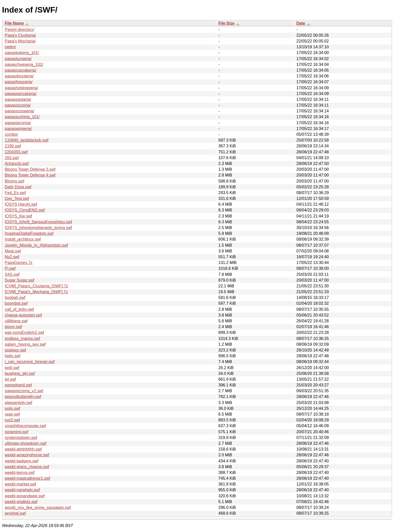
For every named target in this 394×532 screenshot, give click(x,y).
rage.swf (12, 414)
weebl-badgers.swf (21, 461)
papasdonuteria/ (19, 76)
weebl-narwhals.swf (22, 490)
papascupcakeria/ (20, 70)
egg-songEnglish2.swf (24, 332)
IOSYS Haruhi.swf (21, 204)
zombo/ (11, 134)
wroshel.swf (15, 513)
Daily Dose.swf (18, 187)
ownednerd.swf (18, 385)
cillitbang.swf (16, 321)
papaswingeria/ (18, 129)
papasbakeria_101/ (22, 53)
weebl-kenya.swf (20, 473)
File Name (14, 23)
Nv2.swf (12, 257)
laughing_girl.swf (20, 373)
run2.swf (12, 420)
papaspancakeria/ (21, 94)
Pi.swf (10, 268)
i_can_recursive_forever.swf (30, 362)
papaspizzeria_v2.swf (24, 391)
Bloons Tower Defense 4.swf (30, 175)
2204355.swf (16, 152)
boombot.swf (16, 303)
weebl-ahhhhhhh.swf (23, 449)
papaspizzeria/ (18, 105)
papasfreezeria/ (19, 82)
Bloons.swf (14, 181)
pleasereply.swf (18, 403)
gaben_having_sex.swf (25, 344)
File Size (226, 23)
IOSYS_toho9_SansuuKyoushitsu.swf (38, 222)
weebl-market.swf (20, 484)
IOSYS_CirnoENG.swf (25, 210)
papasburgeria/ (18, 59)
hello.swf (13, 356)
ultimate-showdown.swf (26, 443)
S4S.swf (12, 274)
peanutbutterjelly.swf (23, 397)
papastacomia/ (18, 123)
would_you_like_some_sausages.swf (38, 507)
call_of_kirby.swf (19, 309)
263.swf (12, 158)
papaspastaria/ (18, 99)
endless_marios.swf (22, 339)
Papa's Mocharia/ (20, 41)
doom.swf (13, 327)
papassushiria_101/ (22, 117)
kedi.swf (12, 368)
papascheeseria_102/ (24, 64)
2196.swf (13, 146)
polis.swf (12, 408)
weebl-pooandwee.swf (25, 496)
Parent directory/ (19, 30)
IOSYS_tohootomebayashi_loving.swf (38, 228)
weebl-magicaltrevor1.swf (28, 478)
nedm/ (10, 47)
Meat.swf (13, 251)
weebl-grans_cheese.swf (27, 467)
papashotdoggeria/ (21, 88)
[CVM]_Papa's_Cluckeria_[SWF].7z (36, 286)
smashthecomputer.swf (25, 426)
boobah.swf (15, 298)
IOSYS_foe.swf (18, 216)
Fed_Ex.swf (15, 193)
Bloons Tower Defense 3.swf (30, 169)
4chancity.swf (17, 164)
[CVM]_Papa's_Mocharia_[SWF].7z (36, 292)
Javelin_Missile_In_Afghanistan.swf (36, 245)
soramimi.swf (16, 432)
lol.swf (10, 379)
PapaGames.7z (19, 263)
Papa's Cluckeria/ (20, 35)
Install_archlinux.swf (23, 239)
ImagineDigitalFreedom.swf (29, 233)
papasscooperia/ (19, 111)
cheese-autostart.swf (23, 315)
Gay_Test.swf (17, 198)
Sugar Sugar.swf (19, 280)
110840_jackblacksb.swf (27, 140)
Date (301, 23)
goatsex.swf (15, 350)
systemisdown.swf (21, 438)
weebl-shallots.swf (21, 502)
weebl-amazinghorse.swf (27, 455)
